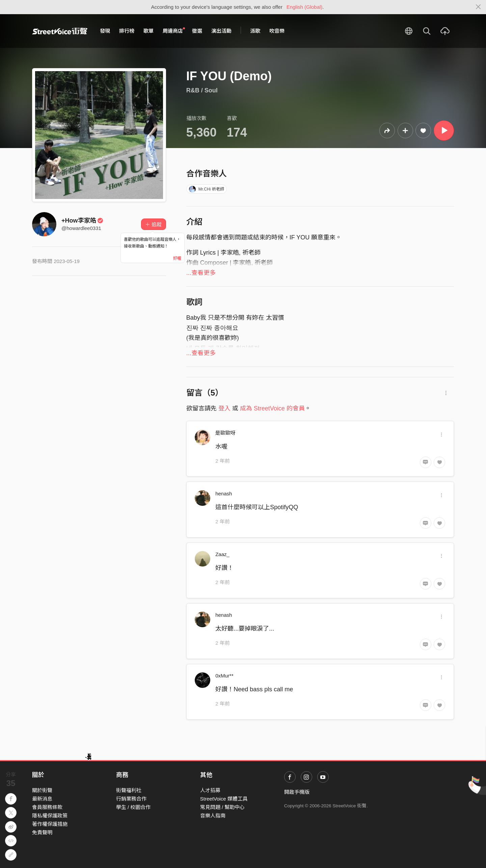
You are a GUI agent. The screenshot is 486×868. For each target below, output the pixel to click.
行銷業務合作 (131, 799)
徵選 (197, 31)
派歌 (255, 31)
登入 (224, 408)
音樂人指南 (213, 816)
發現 (105, 31)
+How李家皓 (82, 221)
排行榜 (127, 31)
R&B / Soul (202, 90)
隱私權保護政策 (50, 816)
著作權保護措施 (50, 824)
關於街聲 (42, 790)
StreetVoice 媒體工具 (224, 799)
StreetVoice (60, 31)
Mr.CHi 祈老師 (207, 189)
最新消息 (42, 799)
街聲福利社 (129, 790)
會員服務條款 (47, 807)
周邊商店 (174, 31)
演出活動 (221, 31)
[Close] (478, 7)
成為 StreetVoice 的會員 (272, 408)
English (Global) (305, 7)
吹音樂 (277, 31)
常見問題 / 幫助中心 (223, 807)
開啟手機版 (297, 792)
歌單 (148, 31)
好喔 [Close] (177, 258)
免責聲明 (42, 832)
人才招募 (210, 790)
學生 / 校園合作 (133, 807)
